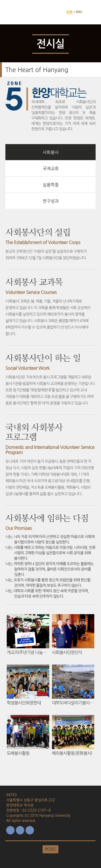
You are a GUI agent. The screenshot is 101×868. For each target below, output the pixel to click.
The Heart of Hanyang (37, 70)
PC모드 (51, 849)
